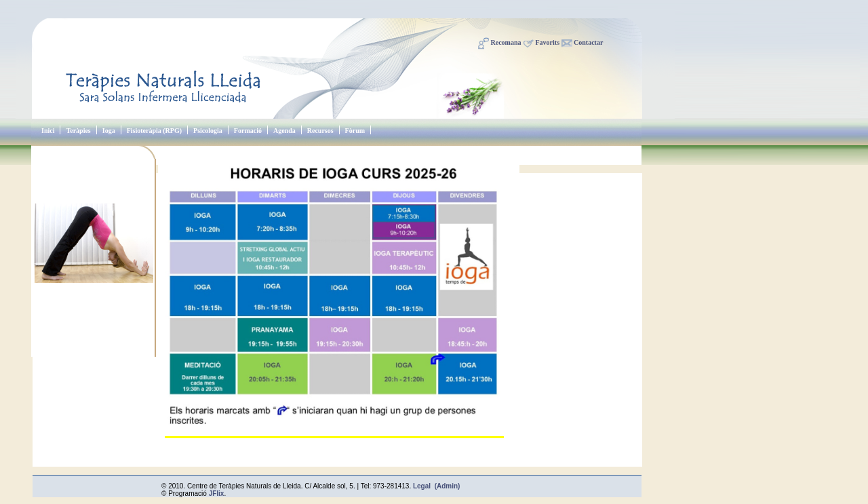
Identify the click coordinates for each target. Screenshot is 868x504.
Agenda (284, 131)
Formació (248, 131)
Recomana (506, 42)
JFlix (217, 493)
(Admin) (448, 486)
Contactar (588, 42)
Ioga (109, 131)
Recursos (320, 131)
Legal (422, 486)
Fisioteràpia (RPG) (154, 131)
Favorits (548, 42)
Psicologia (208, 131)
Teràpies (78, 131)
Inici (48, 131)
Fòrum (355, 131)
